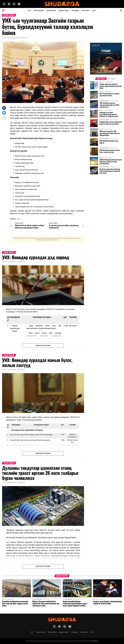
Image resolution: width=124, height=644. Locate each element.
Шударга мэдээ (64, 10)
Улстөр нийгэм (51, 10)
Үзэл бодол (75, 10)
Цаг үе (94, 10)
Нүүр (29, 10)
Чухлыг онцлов (39, 10)
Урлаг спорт (86, 10)
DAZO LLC (94, 641)
